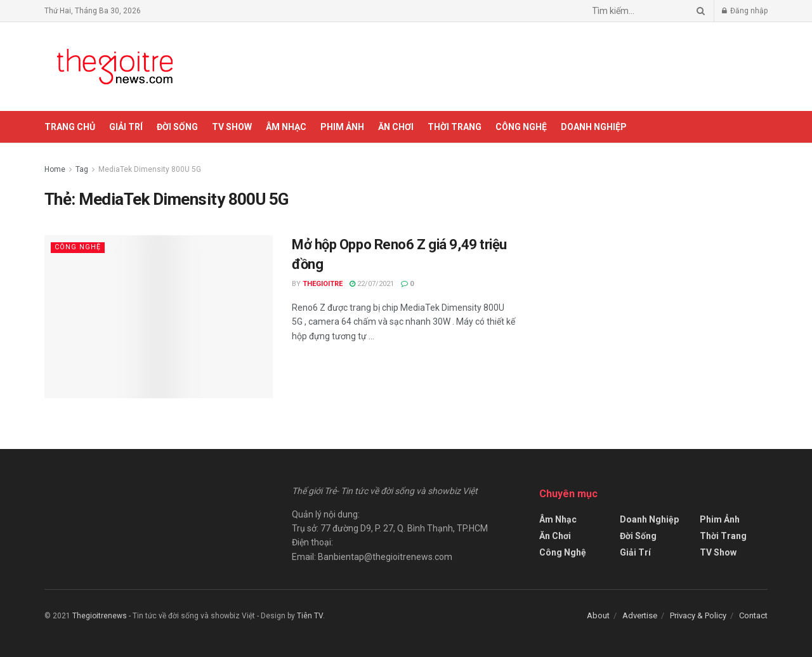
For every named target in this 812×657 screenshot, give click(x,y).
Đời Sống (177, 127)
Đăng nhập (745, 11)
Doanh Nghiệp (594, 127)
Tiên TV (310, 616)
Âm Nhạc (286, 127)
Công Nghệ (521, 127)
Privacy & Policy (698, 615)
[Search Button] (698, 11)
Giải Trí (126, 127)
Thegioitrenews (101, 616)
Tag (82, 169)
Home (55, 169)
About (598, 615)
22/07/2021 (372, 284)
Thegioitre (323, 284)
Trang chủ (70, 127)
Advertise (640, 615)
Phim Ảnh (342, 127)
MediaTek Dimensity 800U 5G (150, 169)
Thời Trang (455, 127)
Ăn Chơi (396, 127)
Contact (753, 615)
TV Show (232, 127)
